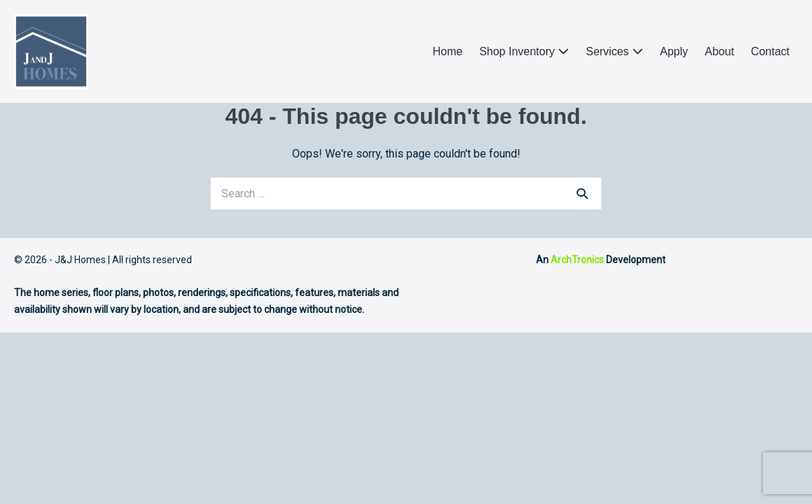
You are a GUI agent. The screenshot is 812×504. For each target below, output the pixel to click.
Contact (770, 51)
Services (614, 51)
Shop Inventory (524, 51)
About (720, 51)
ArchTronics (577, 260)
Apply (674, 51)
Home (447, 51)
